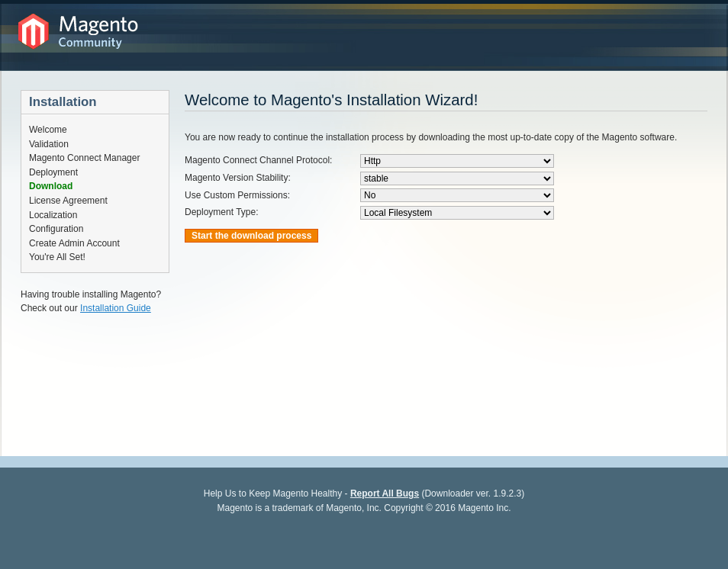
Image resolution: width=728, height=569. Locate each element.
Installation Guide (116, 308)
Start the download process (251, 236)
